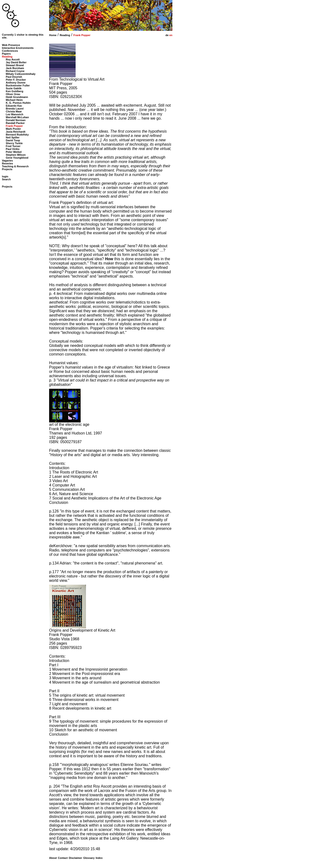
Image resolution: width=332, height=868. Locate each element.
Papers (6, 54)
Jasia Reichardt (16, 132)
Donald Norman (16, 120)
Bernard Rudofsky (17, 135)
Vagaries (7, 161)
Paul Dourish (14, 77)
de (167, 35)
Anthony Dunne (16, 83)
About (53, 858)
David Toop (13, 140)
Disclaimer (76, 858)
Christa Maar (14, 111)
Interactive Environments (18, 48)
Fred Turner (13, 146)
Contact (63, 858)
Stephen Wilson (16, 155)
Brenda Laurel (15, 109)
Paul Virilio (13, 149)
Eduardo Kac (14, 106)
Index (99, 858)
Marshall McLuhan (17, 117)
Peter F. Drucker (16, 80)
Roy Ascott (13, 59)
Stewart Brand (15, 65)
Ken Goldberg (15, 91)
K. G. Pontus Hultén (18, 103)
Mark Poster (13, 129)
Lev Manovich (15, 114)
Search (6, 179)
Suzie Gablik (14, 88)
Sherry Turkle (14, 143)
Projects (7, 169)
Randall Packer (15, 123)
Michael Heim (14, 100)
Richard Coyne (15, 71)
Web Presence (11, 45)
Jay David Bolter (16, 62)
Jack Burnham (15, 68)
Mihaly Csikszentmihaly (21, 74)
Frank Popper (82, 35)
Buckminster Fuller (18, 85)
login (5, 176)
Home (53, 35)
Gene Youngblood (17, 158)
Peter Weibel (14, 152)
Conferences (10, 51)
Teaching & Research (15, 166)
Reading (65, 35)
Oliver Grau (13, 94)
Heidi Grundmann (17, 97)
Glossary (89, 858)
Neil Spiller (13, 137)
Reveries (7, 163)
